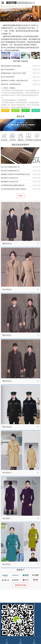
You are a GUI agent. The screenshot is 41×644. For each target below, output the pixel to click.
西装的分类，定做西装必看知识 (11, 84)
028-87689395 (17, 628)
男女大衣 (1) (7, 335)
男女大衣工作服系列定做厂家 (10, 167)
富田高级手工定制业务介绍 (9, 178)
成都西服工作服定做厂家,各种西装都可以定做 (15, 174)
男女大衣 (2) (7, 243)
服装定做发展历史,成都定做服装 (11, 66)
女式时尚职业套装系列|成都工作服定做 (13, 189)
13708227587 (26, 626)
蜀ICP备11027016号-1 (22, 633)
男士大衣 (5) (7, 427)
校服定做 (20, 137)
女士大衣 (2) (7, 289)
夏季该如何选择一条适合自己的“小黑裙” (13, 73)
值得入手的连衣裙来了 (8, 70)
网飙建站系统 (5, 633)
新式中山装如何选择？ (8, 77)
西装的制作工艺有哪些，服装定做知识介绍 (14, 80)
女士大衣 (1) (7, 473)
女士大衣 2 (6, 518)
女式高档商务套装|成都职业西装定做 (13, 185)
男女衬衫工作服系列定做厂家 (10, 171)
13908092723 (17, 626)
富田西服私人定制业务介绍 (9, 182)
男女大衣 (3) (7, 381)
